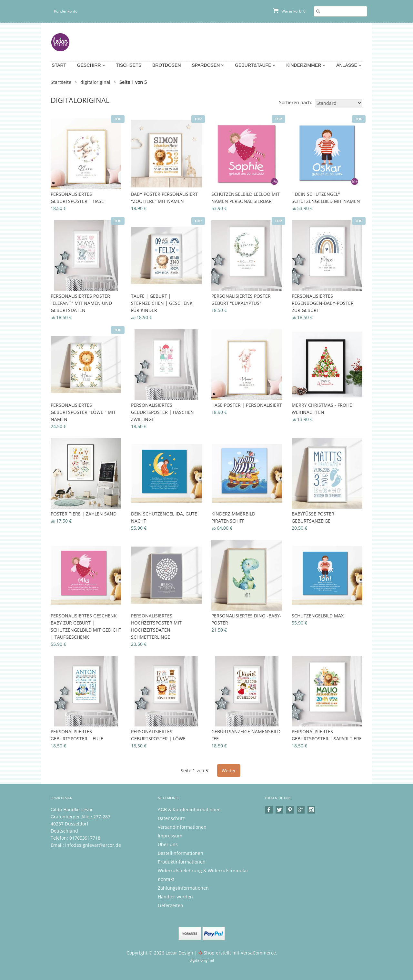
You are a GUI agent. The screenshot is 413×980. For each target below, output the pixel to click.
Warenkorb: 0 (289, 11)
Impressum (170, 836)
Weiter (229, 770)
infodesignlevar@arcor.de (93, 845)
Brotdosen (167, 65)
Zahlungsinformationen (183, 888)
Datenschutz (171, 818)
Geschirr (91, 65)
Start (59, 65)
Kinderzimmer (306, 65)
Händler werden (175, 897)
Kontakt (166, 879)
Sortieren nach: (296, 102)
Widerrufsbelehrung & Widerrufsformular (203, 870)
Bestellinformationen (181, 853)
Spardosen (208, 65)
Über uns (168, 844)
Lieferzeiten (171, 905)
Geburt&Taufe (255, 65)
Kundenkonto (66, 11)
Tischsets (129, 65)
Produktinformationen (182, 862)
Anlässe (349, 65)
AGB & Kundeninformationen (189, 810)
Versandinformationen (182, 827)
